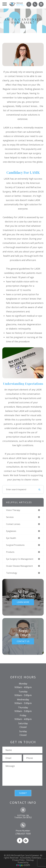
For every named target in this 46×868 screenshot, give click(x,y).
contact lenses (13, 524)
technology (12, 573)
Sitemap (30, 860)
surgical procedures (15, 545)
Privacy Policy (18, 860)
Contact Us (23, 641)
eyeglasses (11, 531)
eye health (11, 538)
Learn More (23, 602)
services (10, 517)
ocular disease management (19, 566)
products (10, 552)
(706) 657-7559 (23, 834)
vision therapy (13, 510)
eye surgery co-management (20, 559)
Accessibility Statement (30, 858)
